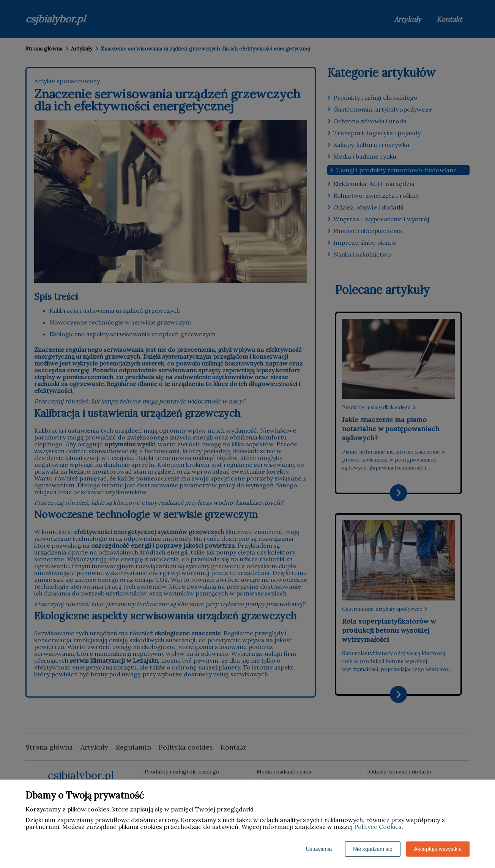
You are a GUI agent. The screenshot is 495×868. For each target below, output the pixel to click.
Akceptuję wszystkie (438, 849)
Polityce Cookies (378, 827)
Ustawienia (319, 849)
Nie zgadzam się (373, 849)
